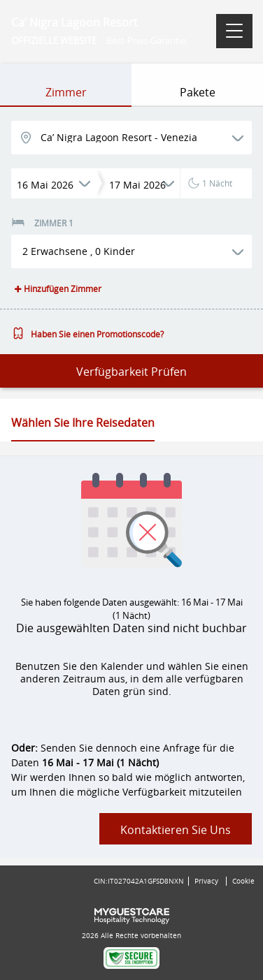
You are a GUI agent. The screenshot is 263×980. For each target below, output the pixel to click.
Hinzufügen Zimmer (57, 288)
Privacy (206, 881)
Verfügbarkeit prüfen (131, 372)
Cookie (243, 881)
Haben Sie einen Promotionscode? (87, 334)
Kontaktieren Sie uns (176, 830)
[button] (131, 251)
